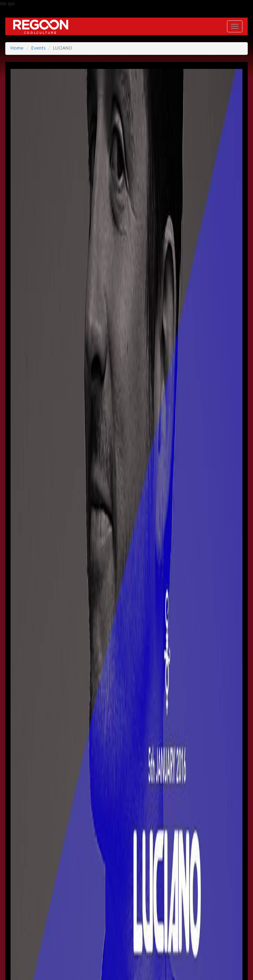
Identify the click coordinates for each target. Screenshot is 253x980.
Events (38, 48)
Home (17, 48)
